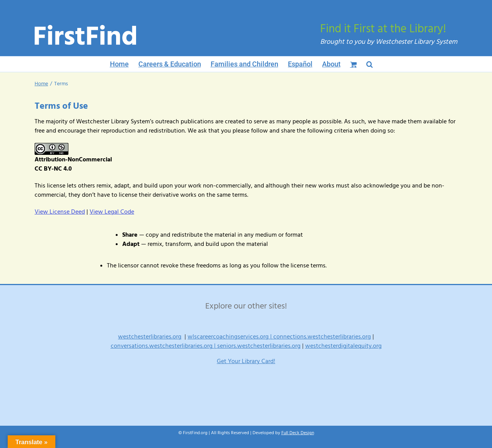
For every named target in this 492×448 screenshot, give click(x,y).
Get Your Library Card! (246, 361)
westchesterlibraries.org (150, 337)
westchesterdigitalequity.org (343, 346)
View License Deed (60, 212)
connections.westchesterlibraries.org (322, 337)
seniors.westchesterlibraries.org (259, 346)
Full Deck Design (298, 433)
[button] (370, 64)
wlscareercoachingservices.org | (230, 337)
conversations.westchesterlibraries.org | (164, 346)
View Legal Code (112, 212)
